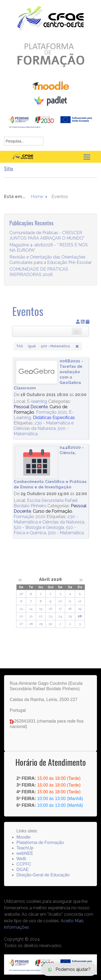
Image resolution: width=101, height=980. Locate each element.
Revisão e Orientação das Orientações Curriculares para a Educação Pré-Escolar (50, 267)
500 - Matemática (66, 533)
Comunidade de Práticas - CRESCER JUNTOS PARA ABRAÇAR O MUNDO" (47, 242)
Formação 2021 (52, 412)
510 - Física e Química (45, 530)
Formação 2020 (30, 517)
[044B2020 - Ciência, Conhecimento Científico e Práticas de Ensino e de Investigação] (37, 463)
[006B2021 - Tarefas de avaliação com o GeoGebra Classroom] (37, 372)
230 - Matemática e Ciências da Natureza (44, 426)
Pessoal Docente (31, 407)
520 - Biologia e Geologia (39, 527)
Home (37, 197)
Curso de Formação (53, 511)
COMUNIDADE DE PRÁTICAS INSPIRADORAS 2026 (39, 279)
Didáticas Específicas (54, 418)
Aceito (67, 921)
